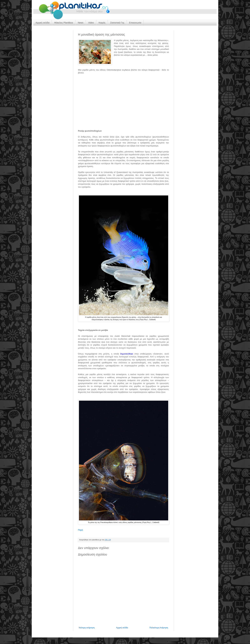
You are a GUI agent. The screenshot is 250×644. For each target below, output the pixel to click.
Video (91, 23)
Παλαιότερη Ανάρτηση (159, 628)
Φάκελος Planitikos (64, 23)
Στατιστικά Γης (117, 23)
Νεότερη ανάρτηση (87, 628)
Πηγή (80, 530)
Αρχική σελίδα (42, 23)
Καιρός (102, 23)
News (81, 23)
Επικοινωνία (135, 23)
